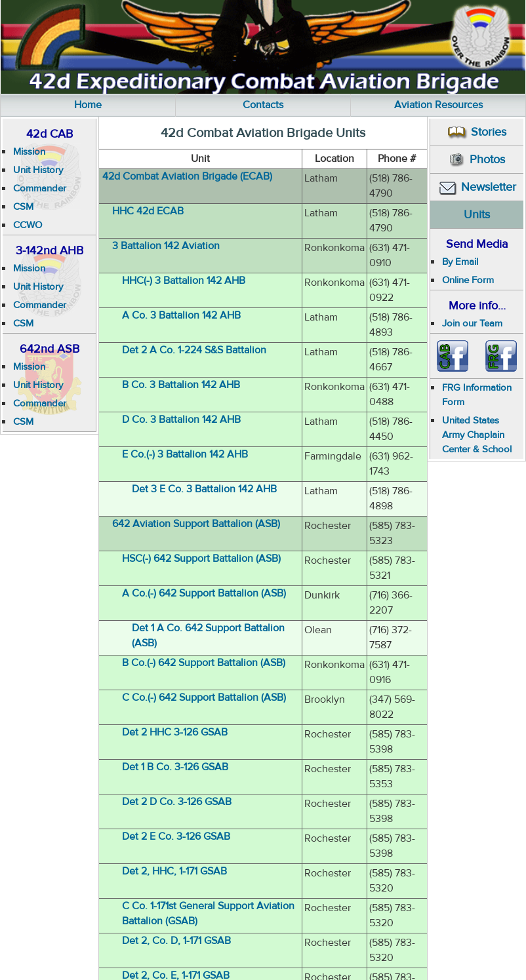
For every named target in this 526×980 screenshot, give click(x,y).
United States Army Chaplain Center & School (477, 435)
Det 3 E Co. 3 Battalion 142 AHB (204, 489)
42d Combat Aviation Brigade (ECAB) (187, 176)
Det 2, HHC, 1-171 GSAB (174, 871)
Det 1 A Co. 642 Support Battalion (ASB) (208, 636)
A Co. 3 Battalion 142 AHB (181, 315)
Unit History (38, 170)
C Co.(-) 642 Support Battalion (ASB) (204, 697)
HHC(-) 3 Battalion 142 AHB (184, 281)
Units (477, 215)
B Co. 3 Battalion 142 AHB (181, 385)
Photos (477, 160)
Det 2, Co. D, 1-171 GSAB (176, 941)
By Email (460, 262)
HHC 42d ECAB (148, 211)
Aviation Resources (438, 105)
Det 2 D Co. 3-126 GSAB (177, 802)
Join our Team (472, 323)
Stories (477, 132)
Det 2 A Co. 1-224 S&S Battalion (194, 350)
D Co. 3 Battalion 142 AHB (181, 420)
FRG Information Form (477, 395)
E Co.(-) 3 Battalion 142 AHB (185, 454)
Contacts (263, 105)
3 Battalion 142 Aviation (166, 246)
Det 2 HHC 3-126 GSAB (175, 732)
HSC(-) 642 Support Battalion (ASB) (201, 559)
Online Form (468, 280)
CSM (23, 207)
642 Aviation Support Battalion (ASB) (196, 524)
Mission (29, 152)
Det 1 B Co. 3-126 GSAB (175, 767)
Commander (40, 188)
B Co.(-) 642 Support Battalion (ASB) (204, 663)
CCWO (28, 225)
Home (88, 105)
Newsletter (477, 187)
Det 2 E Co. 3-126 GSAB (176, 836)
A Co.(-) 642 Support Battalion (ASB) (204, 593)
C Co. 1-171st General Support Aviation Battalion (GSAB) (208, 913)
